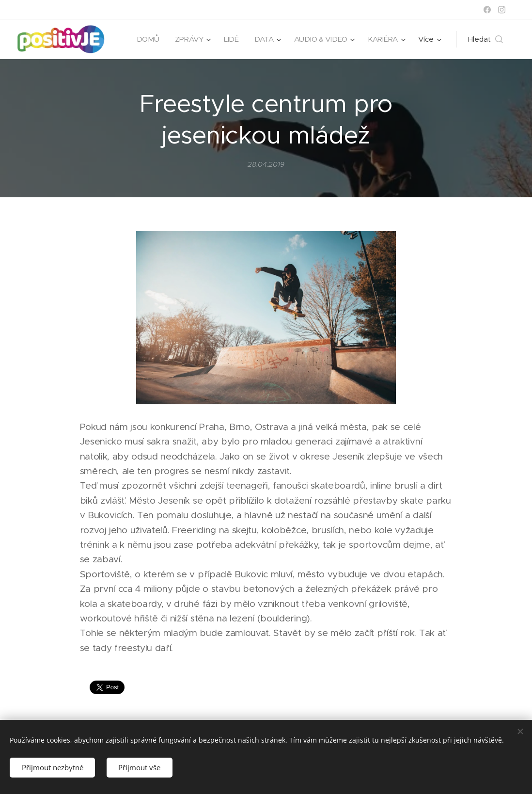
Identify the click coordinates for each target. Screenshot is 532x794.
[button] (485, 39)
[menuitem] (146, 39)
